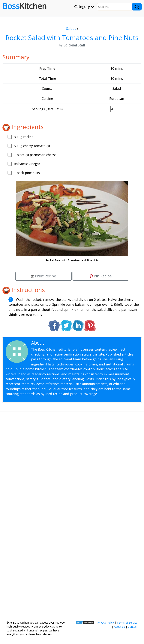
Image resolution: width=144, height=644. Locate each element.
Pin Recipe (101, 276)
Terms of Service (127, 623)
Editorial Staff (60, 343)
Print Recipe (43, 276)
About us (119, 627)
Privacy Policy (106, 623)
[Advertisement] (72, 455)
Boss (24, 6)
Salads (71, 28)
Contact (133, 627)
